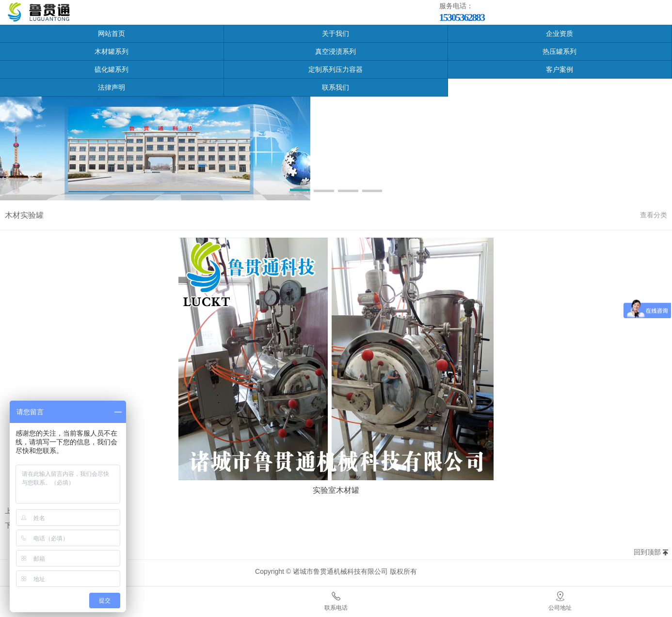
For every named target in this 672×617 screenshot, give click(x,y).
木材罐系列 (112, 51)
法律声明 (112, 87)
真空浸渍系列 (336, 51)
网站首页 (112, 33)
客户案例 (560, 69)
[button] (300, 192)
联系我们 (336, 87)
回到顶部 (647, 552)
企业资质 (560, 33)
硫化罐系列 (112, 69)
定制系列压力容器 (336, 69)
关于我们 (336, 33)
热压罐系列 (560, 51)
